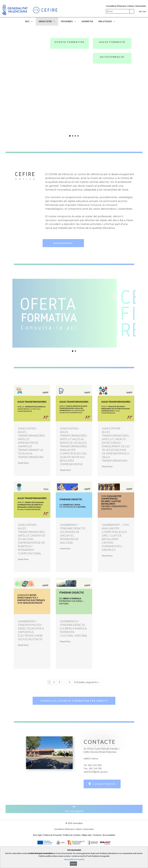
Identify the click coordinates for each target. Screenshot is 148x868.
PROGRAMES (70, 21)
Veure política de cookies (74, 859)
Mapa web (87, 835)
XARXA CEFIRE (48, 21)
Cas (144, 11)
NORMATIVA (87, 21)
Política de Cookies (72, 835)
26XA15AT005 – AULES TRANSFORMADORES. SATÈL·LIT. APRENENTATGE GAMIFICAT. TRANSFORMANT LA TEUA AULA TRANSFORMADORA (32, 443)
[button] (122, 21)
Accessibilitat (109, 835)
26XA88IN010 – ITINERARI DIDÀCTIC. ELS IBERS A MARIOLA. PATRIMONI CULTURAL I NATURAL (74, 628)
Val (140, 11)
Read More (23, 463)
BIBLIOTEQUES (108, 21)
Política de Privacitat (52, 835)
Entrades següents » (87, 682)
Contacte (97, 835)
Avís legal (37, 835)
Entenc (73, 864)
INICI (30, 21)
